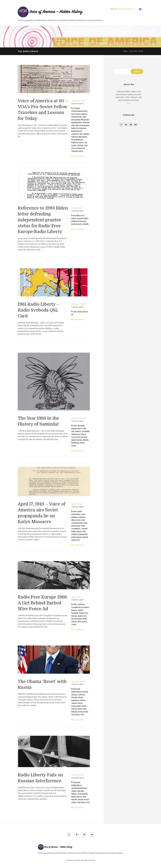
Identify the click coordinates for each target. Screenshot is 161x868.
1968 (75, 425)
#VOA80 (76, 108)
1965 (75, 604)
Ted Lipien (76, 714)
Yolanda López (77, 151)
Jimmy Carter (77, 702)
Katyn (79, 531)
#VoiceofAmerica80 (79, 111)
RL (72, 314)
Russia (81, 799)
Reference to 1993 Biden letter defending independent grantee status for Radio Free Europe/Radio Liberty (43, 220)
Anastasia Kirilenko (79, 787)
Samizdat (75, 442)
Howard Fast (76, 117)
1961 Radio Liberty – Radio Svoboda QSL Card (38, 310)
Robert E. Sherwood (79, 137)
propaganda (84, 125)
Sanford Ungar (77, 142)
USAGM (80, 145)
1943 (75, 511)
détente (74, 697)
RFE (81, 134)
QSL (75, 311)
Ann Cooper (76, 114)
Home (125, 51)
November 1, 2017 (78, 681)
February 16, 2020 (79, 304)
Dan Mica (77, 215)
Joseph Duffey (83, 218)
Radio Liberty (77, 131)
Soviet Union (83, 711)
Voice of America (78, 148)
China (74, 790)
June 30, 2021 (77, 208)
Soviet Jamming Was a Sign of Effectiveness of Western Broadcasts (107, 44)
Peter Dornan (82, 436)
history (84, 114)
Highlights (61, 40)
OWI (77, 125)
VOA (86, 145)
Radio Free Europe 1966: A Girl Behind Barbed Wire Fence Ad (43, 602)
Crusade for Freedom (80, 607)
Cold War (82, 516)
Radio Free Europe (79, 128)
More (129, 103)
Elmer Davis (76, 519)
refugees (75, 134)
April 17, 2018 (76, 503)
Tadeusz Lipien (78, 104)
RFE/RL (86, 134)
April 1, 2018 (76, 596)
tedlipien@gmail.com (126, 9)
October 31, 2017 (78, 774)
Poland (74, 534)
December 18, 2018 (79, 417)
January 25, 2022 (78, 101)
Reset (80, 708)
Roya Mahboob (77, 140)
